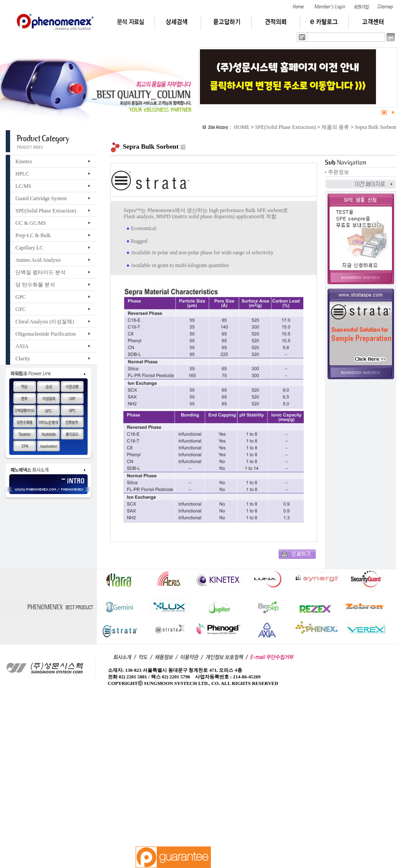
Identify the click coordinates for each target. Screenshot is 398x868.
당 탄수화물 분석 (35, 285)
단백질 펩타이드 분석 (41, 272)
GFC (20, 309)
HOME (241, 127)
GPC (20, 297)
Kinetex (24, 161)
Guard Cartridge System (41, 198)
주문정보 (339, 172)
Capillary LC (29, 248)
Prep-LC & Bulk (33, 235)
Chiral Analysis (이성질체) (45, 322)
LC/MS (23, 186)
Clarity (23, 359)
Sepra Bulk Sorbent (376, 127)
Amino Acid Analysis (38, 260)
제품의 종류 (335, 127)
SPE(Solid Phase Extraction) (285, 127)
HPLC (22, 174)
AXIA (22, 346)
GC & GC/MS (31, 223)
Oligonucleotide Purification (46, 334)
